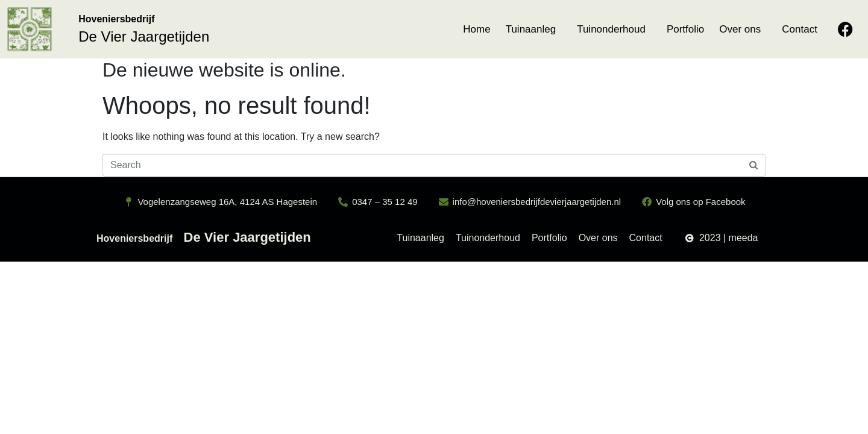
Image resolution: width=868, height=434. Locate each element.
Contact (800, 29)
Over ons (740, 29)
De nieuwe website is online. (224, 70)
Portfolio (685, 29)
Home (476, 29)
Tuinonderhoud (611, 29)
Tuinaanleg (531, 29)
